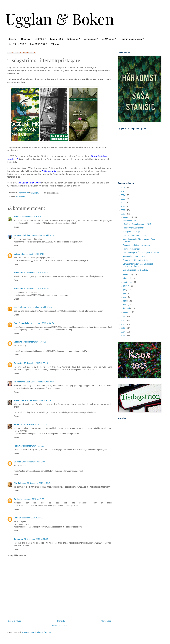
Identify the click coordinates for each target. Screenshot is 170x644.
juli (125, 290)
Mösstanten (19, 273)
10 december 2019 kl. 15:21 (39, 483)
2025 (123, 191)
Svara (17, 227)
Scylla (17, 499)
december (128, 217)
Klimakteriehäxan (22, 382)
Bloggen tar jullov (130, 220)
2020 (123, 210)
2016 (123, 324)
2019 (123, 214)
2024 (123, 195)
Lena (16, 518)
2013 (123, 336)
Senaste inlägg (14, 621)
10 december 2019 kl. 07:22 (33, 217)
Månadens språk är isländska (135, 270)
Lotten (17, 254)
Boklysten (19, 363)
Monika (17, 217)
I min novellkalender (131, 249)
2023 (123, 199)
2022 (123, 203)
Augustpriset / (91, 39)
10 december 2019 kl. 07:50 (37, 289)
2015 (123, 328)
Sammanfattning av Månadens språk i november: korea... (139, 265)
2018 (123, 317)
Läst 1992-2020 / (38, 44)
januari (126, 312)
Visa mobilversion (60, 626)
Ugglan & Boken (60, 19)
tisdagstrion (20, 197)
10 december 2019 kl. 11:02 (35, 424)
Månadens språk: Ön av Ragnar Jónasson (141, 253)
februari (127, 308)
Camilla (17, 462)
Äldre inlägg (106, 621)
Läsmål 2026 (56, 39)
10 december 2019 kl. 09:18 (36, 363)
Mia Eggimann (20, 307)
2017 (123, 321)
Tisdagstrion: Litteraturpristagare (137, 245)
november (128, 275)
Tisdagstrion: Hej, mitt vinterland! (137, 260)
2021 (123, 206)
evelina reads (20, 400)
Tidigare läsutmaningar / (132, 39)
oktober (127, 278)
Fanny (17, 446)
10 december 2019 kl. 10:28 (39, 400)
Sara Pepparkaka (22, 323)
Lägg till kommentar (17, 555)
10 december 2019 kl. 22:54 (36, 539)
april (125, 301)
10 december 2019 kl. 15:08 (34, 462)
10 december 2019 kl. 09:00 (34, 342)
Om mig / (26, 39)
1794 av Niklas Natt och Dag (135, 235)
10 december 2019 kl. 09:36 (43, 382)
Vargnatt (18, 342)
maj (125, 297)
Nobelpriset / (74, 39)
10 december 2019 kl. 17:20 (32, 499)
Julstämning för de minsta (134, 256)
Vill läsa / (56, 44)
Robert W (18, 424)
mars (126, 305)
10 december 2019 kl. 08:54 (42, 323)
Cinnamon (19, 539)
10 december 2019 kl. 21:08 (31, 518)
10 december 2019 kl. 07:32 (37, 273)
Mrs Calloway (20, 483)
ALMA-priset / (109, 39)
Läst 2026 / (40, 39)
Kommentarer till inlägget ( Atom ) (37, 632)
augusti (127, 286)
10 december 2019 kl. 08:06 (40, 307)
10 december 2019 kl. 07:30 (33, 254)
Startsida (12, 39)
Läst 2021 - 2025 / (17, 44)
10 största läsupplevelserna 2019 (137, 224)
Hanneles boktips (22, 235)
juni (125, 293)
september (128, 282)
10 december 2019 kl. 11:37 (32, 446)
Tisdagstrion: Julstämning (134, 228)
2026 (123, 188)
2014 (123, 332)
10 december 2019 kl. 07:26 (43, 235)
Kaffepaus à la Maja (131, 232)
